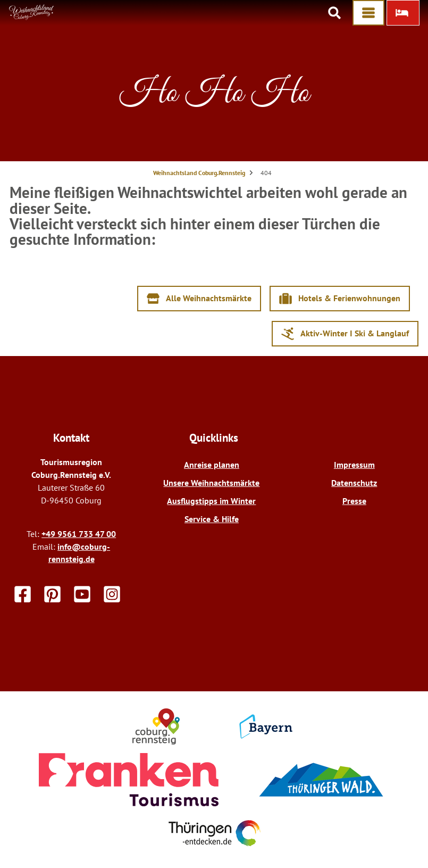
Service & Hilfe (212, 519)
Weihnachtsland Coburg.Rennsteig (199, 173)
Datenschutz (354, 483)
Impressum (354, 465)
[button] (403, 13)
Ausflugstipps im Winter (211, 501)
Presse (354, 501)
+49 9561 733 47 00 (79, 534)
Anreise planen (212, 465)
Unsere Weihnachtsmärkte (211, 483)
